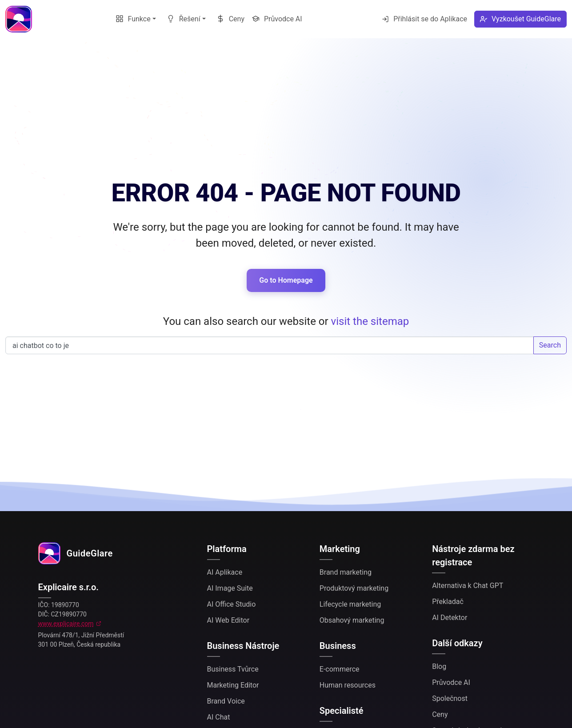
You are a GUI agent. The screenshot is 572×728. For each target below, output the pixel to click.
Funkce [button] (133, 19)
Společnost (450, 698)
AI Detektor (450, 618)
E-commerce (340, 669)
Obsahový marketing (352, 620)
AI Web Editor (228, 620)
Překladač (448, 602)
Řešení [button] (184, 19)
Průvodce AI (277, 19)
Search (550, 345)
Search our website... (270, 345)
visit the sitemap (370, 321)
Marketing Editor (233, 685)
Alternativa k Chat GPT (468, 586)
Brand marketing (346, 572)
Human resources (348, 685)
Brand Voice (226, 701)
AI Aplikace (225, 572)
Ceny (230, 19)
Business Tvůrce (233, 669)
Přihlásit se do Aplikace (424, 19)
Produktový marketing (354, 588)
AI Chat (219, 717)
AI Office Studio (232, 604)
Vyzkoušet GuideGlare (520, 19)
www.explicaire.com (66, 624)
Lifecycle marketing (350, 604)
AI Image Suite (230, 588)
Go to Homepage (286, 280)
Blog (439, 666)
